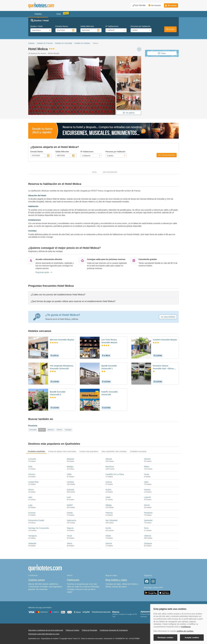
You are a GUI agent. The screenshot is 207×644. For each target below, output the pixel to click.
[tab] (103, 294)
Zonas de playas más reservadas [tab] (62, 451)
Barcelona (110, 467)
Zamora (109, 543)
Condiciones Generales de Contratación (114, 630)
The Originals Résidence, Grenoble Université (62, 367)
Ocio (59, 14)
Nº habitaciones (112, 26)
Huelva (108, 490)
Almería (147, 459)
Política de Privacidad (89, 630)
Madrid (70, 505)
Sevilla (108, 528)
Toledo (108, 536)
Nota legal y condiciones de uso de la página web (46, 630)
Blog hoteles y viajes (116, 580)
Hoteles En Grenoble (63, 43)
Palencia (109, 513)
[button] (171, 5)
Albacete (70, 459)
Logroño (148, 497)
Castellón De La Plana (115, 474)
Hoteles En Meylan (82, 43)
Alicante (109, 459)
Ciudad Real (33, 482)
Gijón (146, 482)
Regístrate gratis (44, 272)
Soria (146, 528)
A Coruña (32, 459)
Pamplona (148, 513)
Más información (110, 172)
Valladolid (32, 543)
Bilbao (147, 467)
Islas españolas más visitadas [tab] (114, 451)
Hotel (94, 172)
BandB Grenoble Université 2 (58, 393)
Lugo (30, 505)
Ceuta (147, 474)
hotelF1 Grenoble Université (110, 393)
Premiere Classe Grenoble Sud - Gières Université (163, 367)
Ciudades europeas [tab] (138, 451)
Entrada (62, 26)
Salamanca (72, 520)
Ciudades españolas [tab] (36, 451)
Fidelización (73, 580)
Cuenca (109, 482)
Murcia (147, 505)
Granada (70, 490)
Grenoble (33, 430)
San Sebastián (111, 520)
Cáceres (32, 474)
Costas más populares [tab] (89, 451)
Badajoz (70, 467)
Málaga (109, 505)
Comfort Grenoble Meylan (165, 340)
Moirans (51, 430)
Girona (31, 490)
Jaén (30, 497)
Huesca (147, 490)
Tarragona (32, 536)
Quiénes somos (37, 580)
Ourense (32, 513)
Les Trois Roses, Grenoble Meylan (109, 341)
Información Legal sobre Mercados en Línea (44, 634)
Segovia (70, 528)
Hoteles (31, 43)
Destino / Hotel (36, 26)
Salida (87, 26)
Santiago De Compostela (39, 528)
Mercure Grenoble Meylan (62, 340)
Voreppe (68, 430)
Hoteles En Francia (45, 43)
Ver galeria (129, 113)
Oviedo (70, 513)
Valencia (148, 536)
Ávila (30, 467)
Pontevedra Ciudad (36, 520)
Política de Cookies (72, 630)
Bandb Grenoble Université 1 (109, 367)
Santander (148, 520)
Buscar (170, 29)
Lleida (108, 497)
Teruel (69, 536)
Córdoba (70, 482)
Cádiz (69, 474)
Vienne (59, 430)
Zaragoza (148, 543)
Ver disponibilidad (167, 155)
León (69, 497)
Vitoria (70, 543)
